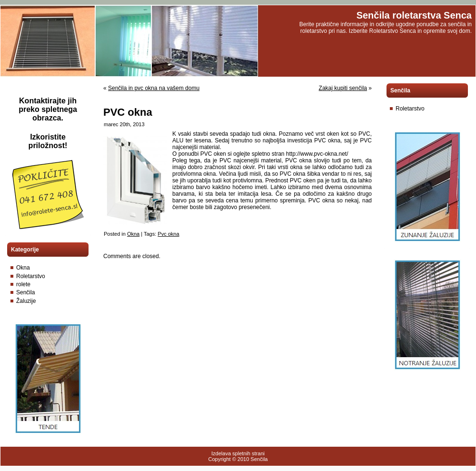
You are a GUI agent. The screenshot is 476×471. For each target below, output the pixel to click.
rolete (23, 284)
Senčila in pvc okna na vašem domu (154, 88)
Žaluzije (26, 301)
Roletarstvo (31, 276)
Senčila (25, 292)
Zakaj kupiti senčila (343, 88)
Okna (23, 268)
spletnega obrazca (55, 114)
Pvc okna (168, 234)
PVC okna (128, 112)
